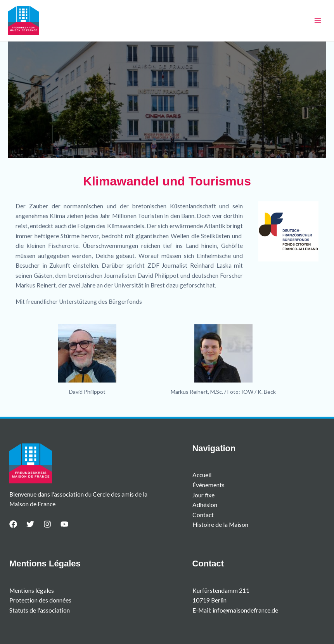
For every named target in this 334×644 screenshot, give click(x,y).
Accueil (202, 475)
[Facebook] (13, 524)
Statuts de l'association (40, 610)
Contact (203, 515)
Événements (209, 485)
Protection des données (40, 600)
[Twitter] (30, 524)
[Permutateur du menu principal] (318, 20)
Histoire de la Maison (220, 525)
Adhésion (205, 505)
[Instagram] (47, 524)
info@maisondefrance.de (245, 610)
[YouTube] (64, 524)
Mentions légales (32, 590)
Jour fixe (203, 495)
